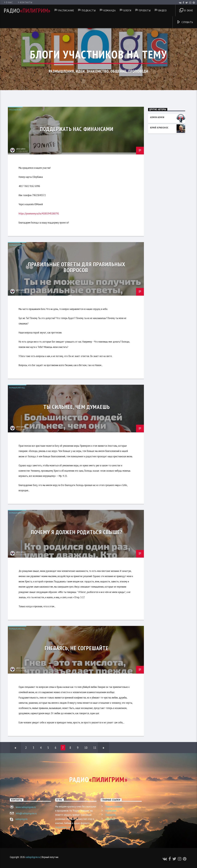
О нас (8, 2)
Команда (110, 10)
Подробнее (63, 828)
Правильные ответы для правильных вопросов (77, 267)
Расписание (66, 10)
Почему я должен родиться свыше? (77, 532)
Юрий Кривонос (159, 128)
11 (95, 748)
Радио (27, 10)
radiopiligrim (21, 819)
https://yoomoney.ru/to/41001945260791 (39, 213)
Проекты (145, 10)
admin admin (21, 149)
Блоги (128, 10)
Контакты (25, 2)
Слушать (185, 22)
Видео (163, 10)
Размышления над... (17, 245)
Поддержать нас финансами (77, 129)
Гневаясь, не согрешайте (76, 648)
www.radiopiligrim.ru (26, 807)
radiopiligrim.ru (33, 857)
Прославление (15, 110)
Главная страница (114, 806)
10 (86, 748)
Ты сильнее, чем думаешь (77, 407)
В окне (186, 11)
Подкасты (89, 10)
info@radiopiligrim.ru (26, 813)
